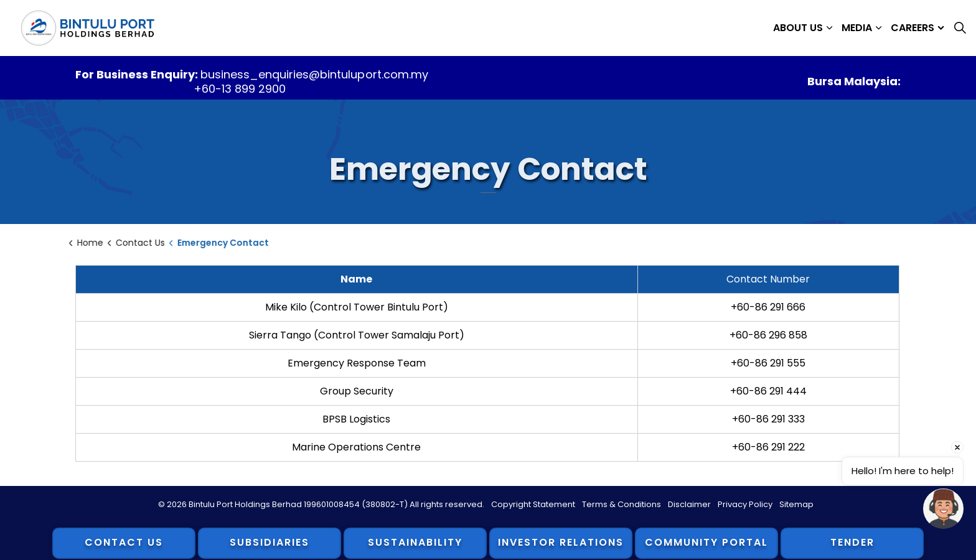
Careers (913, 28)
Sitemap (796, 504)
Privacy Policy (745, 504)
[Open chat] (943, 509)
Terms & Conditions (622, 504)
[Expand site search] (960, 28)
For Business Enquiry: (138, 74)
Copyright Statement (533, 504)
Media (857, 28)
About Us (798, 28)
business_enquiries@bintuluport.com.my (314, 74)
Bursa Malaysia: (854, 81)
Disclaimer (689, 504)
